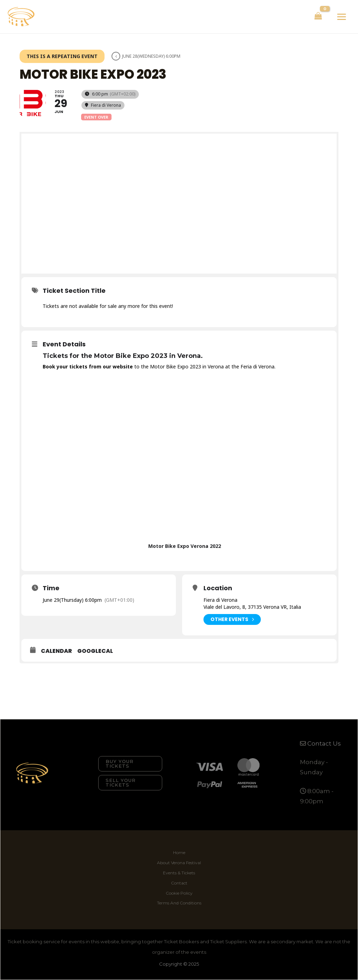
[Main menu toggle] (342, 17)
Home (179, 852)
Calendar (56, 651)
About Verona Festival (179, 863)
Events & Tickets (179, 873)
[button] (130, 764)
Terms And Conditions (179, 903)
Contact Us (324, 743)
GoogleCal (95, 651)
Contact (179, 883)
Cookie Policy (179, 893)
